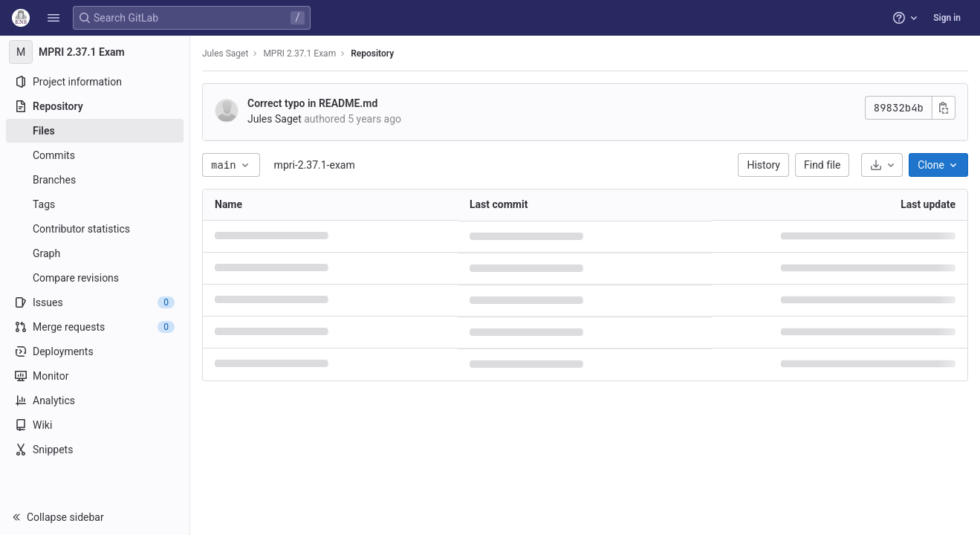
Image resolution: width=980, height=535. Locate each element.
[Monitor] (95, 376)
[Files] (95, 131)
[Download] (882, 165)
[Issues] (95, 302)
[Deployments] (95, 351)
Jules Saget (225, 53)
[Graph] (95, 253)
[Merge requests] (95, 327)
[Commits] (95, 155)
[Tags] (95, 204)
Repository (372, 53)
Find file (822, 165)
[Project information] (95, 82)
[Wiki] (95, 425)
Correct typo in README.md (312, 103)
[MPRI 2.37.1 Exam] (95, 52)
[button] (53, 18)
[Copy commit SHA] (944, 108)
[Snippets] (95, 450)
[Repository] (95, 106)
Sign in (947, 18)
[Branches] (95, 180)
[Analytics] (95, 401)
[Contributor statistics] (95, 229)
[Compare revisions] (95, 278)
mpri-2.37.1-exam (315, 165)
